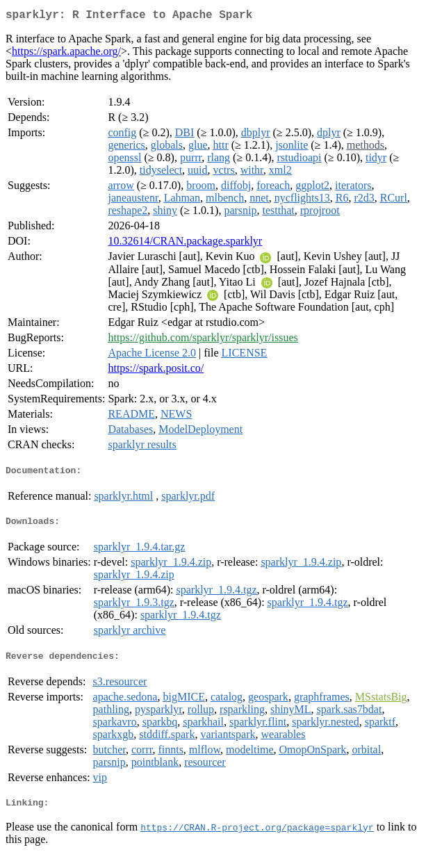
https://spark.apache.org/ (66, 54)
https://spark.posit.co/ (156, 371)
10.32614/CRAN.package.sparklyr (185, 244)
